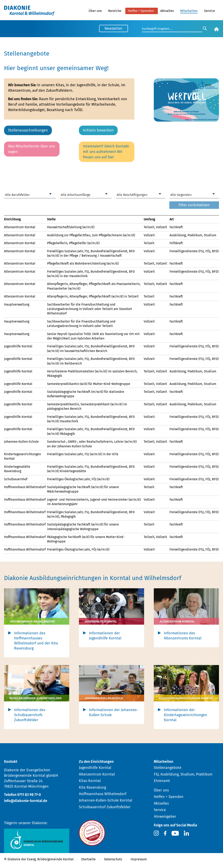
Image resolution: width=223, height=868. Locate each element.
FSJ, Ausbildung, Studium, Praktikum (183, 774)
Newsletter (114, 28)
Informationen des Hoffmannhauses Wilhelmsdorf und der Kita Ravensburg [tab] (36, 641)
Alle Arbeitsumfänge (76, 195)
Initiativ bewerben (98, 130)
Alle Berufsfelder (17, 195)
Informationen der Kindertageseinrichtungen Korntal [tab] (186, 715)
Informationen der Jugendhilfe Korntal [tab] (105, 636)
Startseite (88, 859)
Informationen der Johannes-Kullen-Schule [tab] (113, 712)
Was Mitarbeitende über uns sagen (31, 149)
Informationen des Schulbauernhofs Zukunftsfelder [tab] (30, 715)
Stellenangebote (168, 768)
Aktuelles (167, 11)
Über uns (95, 11)
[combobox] (30, 195)
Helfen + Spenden (141, 11)
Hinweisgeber (165, 817)
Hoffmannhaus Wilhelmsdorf (103, 794)
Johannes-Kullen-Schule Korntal (106, 800)
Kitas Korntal (90, 781)
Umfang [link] (149, 219)
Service (209, 11)
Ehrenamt (162, 781)
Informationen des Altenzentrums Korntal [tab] (183, 636)
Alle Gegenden (181, 195)
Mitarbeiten (189, 11)
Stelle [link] (51, 219)
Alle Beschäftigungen (132, 195)
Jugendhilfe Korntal (95, 768)
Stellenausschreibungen (28, 130)
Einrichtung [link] (12, 219)
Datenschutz (113, 859)
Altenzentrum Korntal (97, 774)
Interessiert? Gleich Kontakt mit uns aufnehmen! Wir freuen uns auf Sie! (106, 152)
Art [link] (172, 219)
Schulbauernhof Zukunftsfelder (105, 807)
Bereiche (115, 11)
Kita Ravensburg (92, 787)
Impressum (139, 859)
